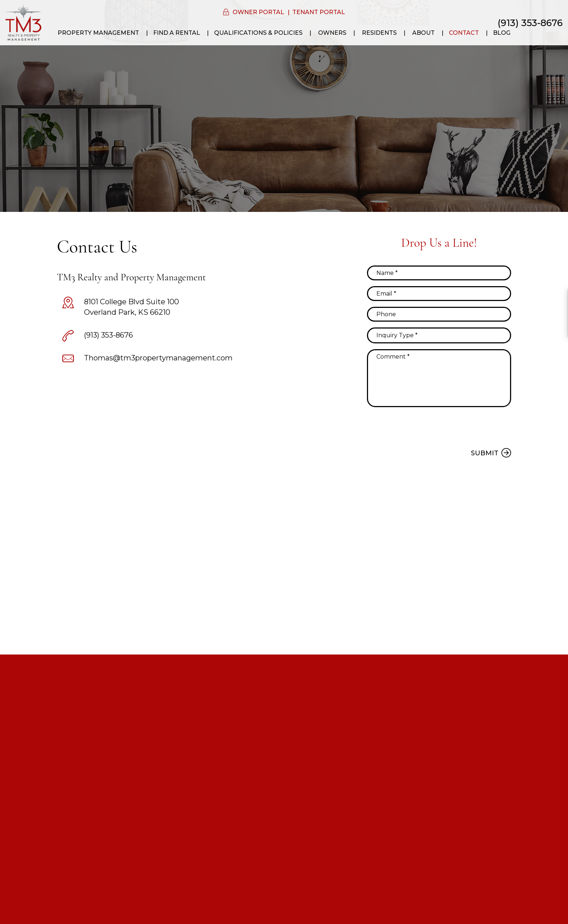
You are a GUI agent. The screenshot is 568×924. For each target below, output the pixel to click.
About (423, 33)
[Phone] (439, 314)
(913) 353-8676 (530, 23)
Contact (464, 33)
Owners (332, 33)
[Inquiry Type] (439, 335)
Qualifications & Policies (258, 33)
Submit (485, 453)
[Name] (439, 273)
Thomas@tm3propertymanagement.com (158, 358)
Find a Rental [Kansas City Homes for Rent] (177, 33)
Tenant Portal (319, 12)
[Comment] (439, 378)
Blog (502, 33)
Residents (379, 33)
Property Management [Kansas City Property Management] (98, 33)
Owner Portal (258, 12)
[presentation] (422, 427)
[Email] (439, 294)
